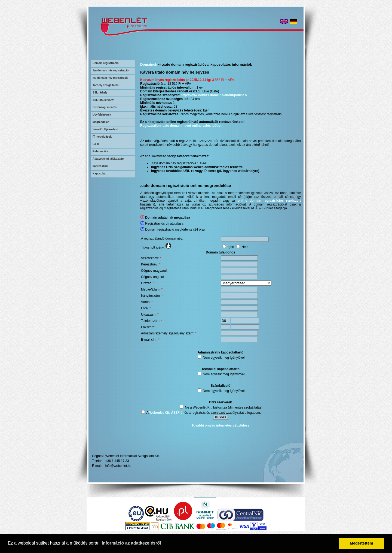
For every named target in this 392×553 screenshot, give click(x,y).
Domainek (149, 64)
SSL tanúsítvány (103, 100)
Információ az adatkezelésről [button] (131, 543)
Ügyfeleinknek (102, 115)
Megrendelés (101, 122)
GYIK (96, 144)
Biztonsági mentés (105, 107)
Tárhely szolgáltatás (106, 85)
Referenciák (100, 151)
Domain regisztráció (106, 63)
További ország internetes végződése (221, 425)
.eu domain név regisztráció (111, 78)
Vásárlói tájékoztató (105, 129)
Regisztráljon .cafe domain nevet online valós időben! (182, 126)
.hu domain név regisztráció (111, 70)
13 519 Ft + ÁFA (179, 84)
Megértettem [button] (362, 543)
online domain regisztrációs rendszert (269, 201)
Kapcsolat (99, 173)
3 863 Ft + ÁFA (223, 80)
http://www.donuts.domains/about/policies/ (214, 95)
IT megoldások (102, 137)
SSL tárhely (100, 93)
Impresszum (100, 166)
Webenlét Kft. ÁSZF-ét (166, 413)
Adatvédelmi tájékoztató (108, 159)
